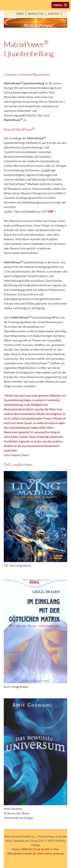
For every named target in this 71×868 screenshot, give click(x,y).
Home (20, 14)
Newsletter (36, 14)
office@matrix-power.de (21, 853)
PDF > (52, 211)
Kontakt (54, 14)
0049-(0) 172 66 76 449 (35, 849)
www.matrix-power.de (51, 853)
